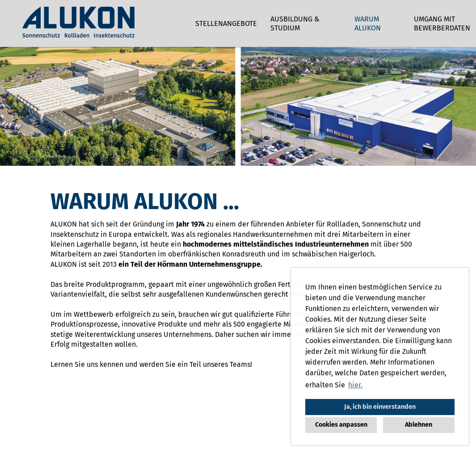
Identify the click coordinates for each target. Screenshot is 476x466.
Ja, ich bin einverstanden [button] (380, 407)
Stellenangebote (226, 23)
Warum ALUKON (368, 23)
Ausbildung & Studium (295, 23)
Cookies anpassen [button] (341, 425)
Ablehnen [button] (419, 425)
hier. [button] (355, 385)
